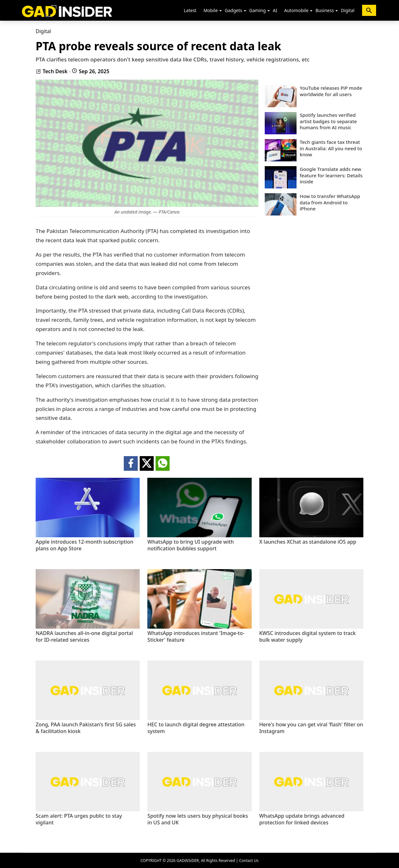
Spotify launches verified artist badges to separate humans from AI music (328, 121)
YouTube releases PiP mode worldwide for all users (331, 91)
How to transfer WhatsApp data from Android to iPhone (330, 202)
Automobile (296, 10)
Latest (190, 10)
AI (275, 10)
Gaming (257, 10)
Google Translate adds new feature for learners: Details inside (331, 175)
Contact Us (249, 861)
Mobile (210, 10)
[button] (220, 11)
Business (325, 10)
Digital (348, 10)
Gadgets (233, 10)
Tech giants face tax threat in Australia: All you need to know (331, 148)
